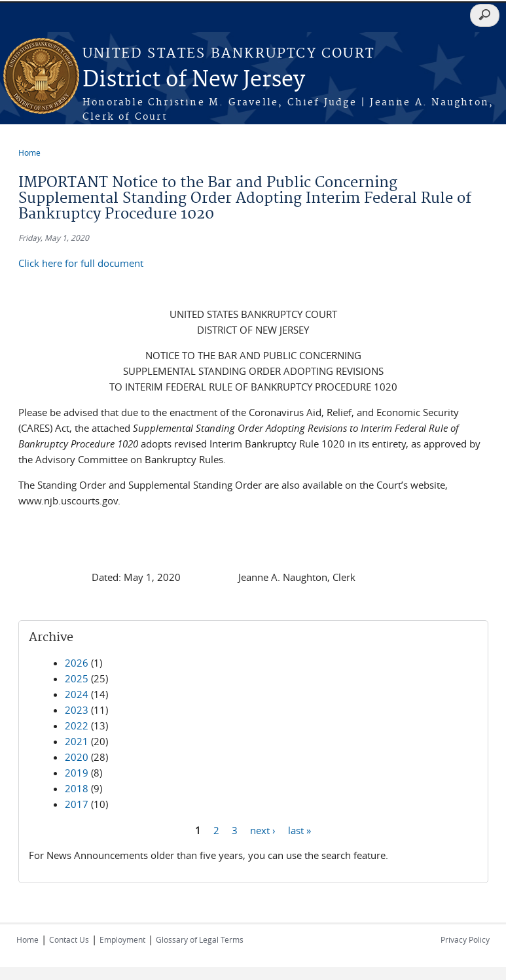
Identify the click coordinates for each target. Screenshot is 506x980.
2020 (77, 757)
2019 (77, 773)
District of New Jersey (194, 80)
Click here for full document (81, 263)
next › (263, 830)
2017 (77, 804)
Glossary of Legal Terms (200, 939)
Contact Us (69, 939)
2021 (77, 741)
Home (29, 152)
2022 (77, 726)
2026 (77, 663)
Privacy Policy (465, 939)
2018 (77, 788)
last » (299, 830)
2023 (77, 710)
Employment (122, 939)
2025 (77, 678)
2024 (77, 694)
